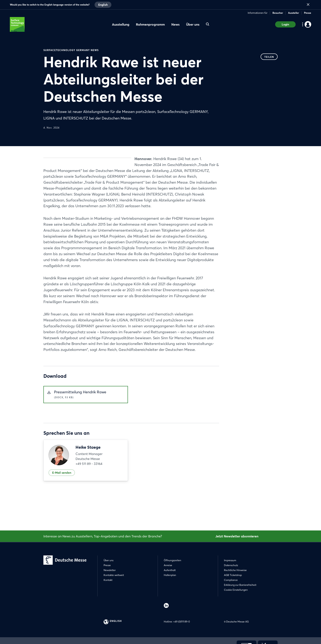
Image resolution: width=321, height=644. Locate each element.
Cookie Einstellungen (236, 590)
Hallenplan (170, 575)
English (103, 5)
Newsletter (110, 570)
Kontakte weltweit (114, 575)
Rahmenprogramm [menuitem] (150, 24)
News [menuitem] (175, 24)
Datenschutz (231, 565)
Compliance (231, 580)
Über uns (109, 560)
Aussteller (293, 13)
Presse (308, 13)
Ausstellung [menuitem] (121, 24)
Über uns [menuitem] (193, 24)
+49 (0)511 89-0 (181, 622)
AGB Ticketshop (233, 575)
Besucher (278, 13)
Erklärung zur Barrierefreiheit (240, 585)
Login (285, 24)
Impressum (230, 560)
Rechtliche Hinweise (235, 570)
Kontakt (108, 580)
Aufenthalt (170, 570)
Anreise (168, 565)
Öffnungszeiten (172, 560)
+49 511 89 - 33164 (89, 493)
